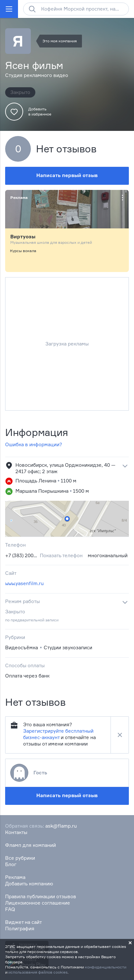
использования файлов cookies (38, 972)
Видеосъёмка (22, 648)
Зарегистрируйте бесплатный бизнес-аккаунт (58, 734)
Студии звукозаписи (68, 648)
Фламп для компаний (31, 845)
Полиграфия (20, 929)
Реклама (15, 877)
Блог (11, 864)
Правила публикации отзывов (41, 896)
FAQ (10, 909)
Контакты (16, 832)
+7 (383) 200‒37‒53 (21, 555)
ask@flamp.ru (61, 826)
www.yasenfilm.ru (24, 583)
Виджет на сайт (23, 922)
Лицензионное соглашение (38, 903)
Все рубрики (20, 858)
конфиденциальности (106, 967)
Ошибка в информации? (34, 444)
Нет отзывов (66, 149)
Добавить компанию (29, 884)
